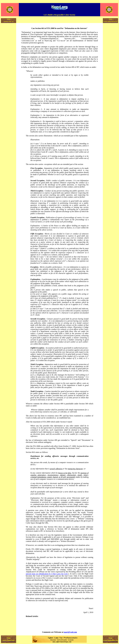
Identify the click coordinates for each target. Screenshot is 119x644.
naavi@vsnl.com (70, 632)
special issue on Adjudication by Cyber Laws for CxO (47, 574)
